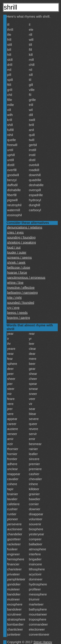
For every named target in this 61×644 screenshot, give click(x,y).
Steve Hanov (43, 642)
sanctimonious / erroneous (26, 278)
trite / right (14, 298)
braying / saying (19, 318)
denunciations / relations (25, 227)
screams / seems (19, 257)
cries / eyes (15, 232)
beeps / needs (17, 313)
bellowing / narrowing (22, 293)
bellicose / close (19, 267)
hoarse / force (17, 273)
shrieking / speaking (22, 242)
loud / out (14, 247)
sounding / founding (21, 237)
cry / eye (13, 308)
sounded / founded (21, 303)
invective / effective (21, 288)
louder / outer (17, 252)
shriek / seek (16, 262)
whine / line (15, 283)
